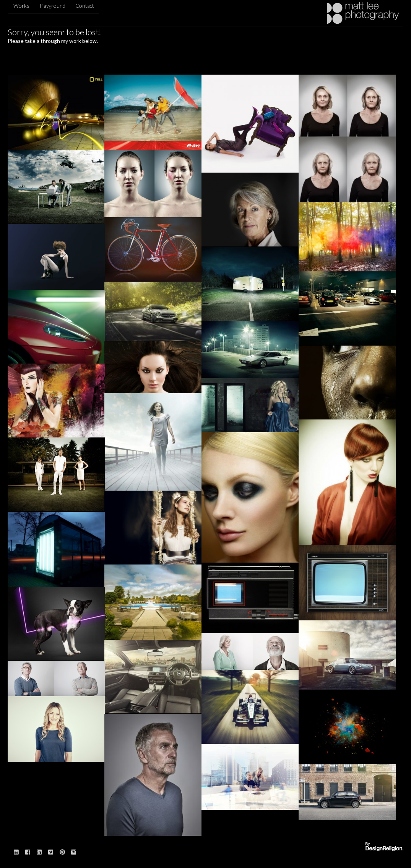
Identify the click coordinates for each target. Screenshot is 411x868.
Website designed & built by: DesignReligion (384, 847)
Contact (85, 6)
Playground (52, 6)
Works (21, 6)
